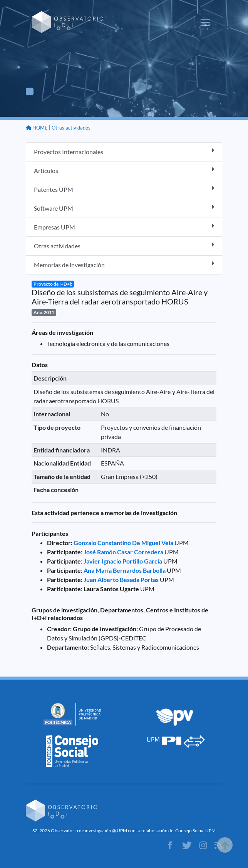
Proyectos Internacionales (124, 151)
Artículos (124, 170)
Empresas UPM (124, 227)
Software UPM (124, 208)
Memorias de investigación (124, 264)
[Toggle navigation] (205, 22)
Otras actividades (71, 128)
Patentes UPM (124, 189)
